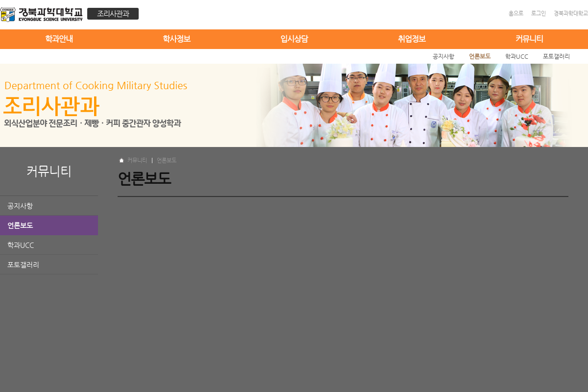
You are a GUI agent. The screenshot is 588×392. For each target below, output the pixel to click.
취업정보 (412, 39)
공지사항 (20, 206)
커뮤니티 (529, 39)
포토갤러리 (23, 265)
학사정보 (176, 39)
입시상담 (294, 39)
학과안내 (59, 39)
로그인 (539, 13)
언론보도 (20, 225)
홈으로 (516, 13)
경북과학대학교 (571, 13)
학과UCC (21, 245)
